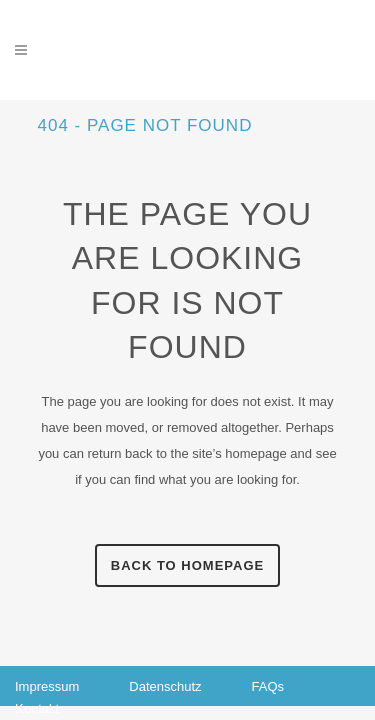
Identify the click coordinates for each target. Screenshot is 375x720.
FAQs (268, 686)
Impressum (47, 686)
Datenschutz (165, 686)
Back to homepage (187, 565)
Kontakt (37, 708)
